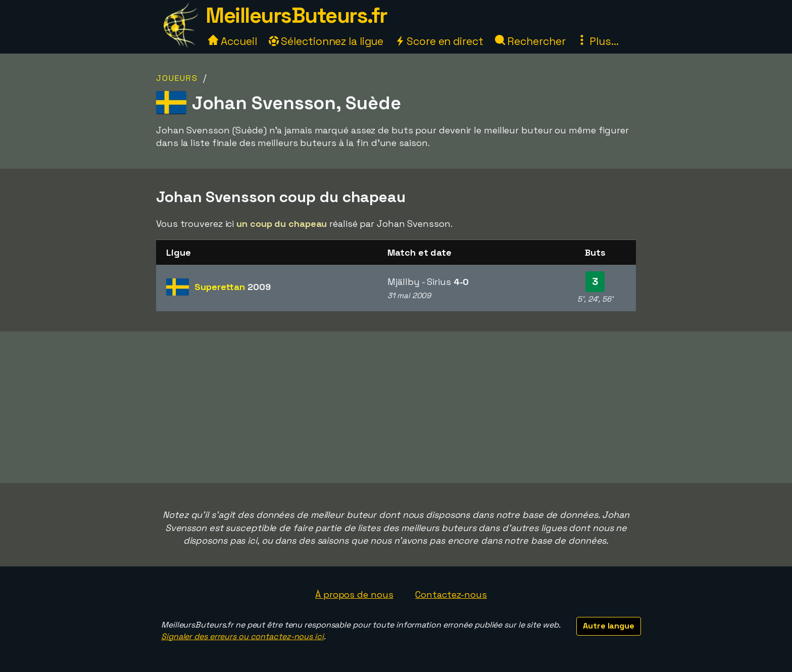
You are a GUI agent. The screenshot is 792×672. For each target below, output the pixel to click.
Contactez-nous (451, 594)
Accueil (232, 41)
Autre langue (609, 626)
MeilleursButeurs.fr (296, 15)
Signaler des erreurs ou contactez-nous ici (242, 636)
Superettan (233, 287)
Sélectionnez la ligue (326, 41)
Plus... (598, 41)
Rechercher (530, 41)
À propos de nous (354, 594)
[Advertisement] (396, 407)
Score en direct (439, 41)
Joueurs (177, 78)
